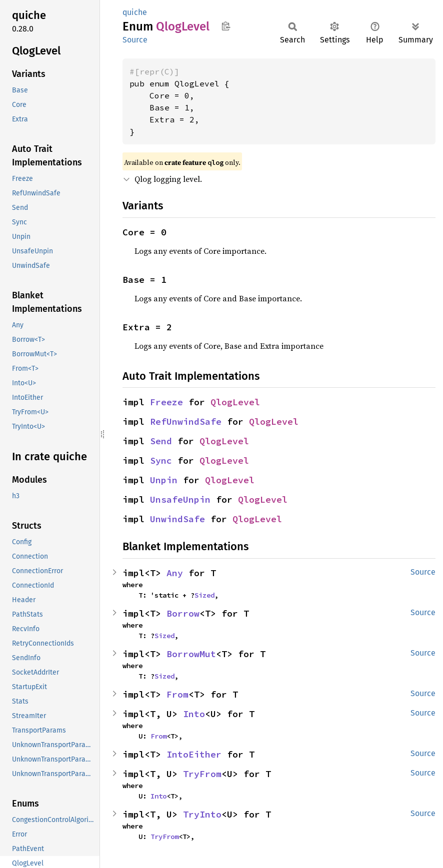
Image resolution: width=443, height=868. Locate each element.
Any (175, 573)
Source (135, 40)
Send (161, 441)
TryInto (202, 814)
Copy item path (226, 26)
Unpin (164, 480)
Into (194, 714)
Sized (204, 595)
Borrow (183, 613)
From (177, 694)
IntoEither (194, 754)
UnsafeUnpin (180, 499)
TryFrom (202, 774)
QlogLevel (235, 402)
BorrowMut (191, 654)
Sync (161, 460)
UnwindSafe (177, 519)
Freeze (166, 402)
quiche (135, 12)
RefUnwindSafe (186, 422)
